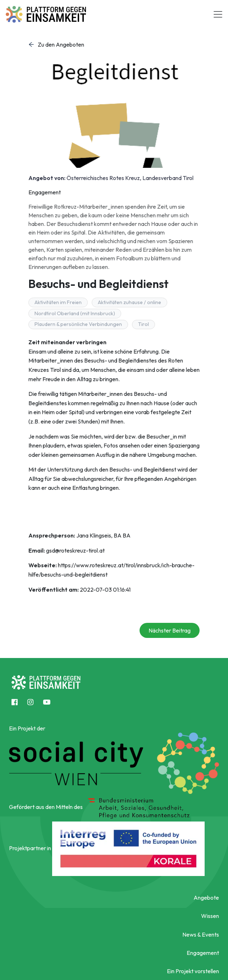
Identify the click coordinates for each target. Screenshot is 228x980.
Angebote (206, 898)
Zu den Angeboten (56, 44)
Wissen (210, 916)
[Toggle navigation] (218, 14)
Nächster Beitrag (170, 630)
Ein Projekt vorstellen (193, 971)
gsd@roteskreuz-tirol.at (75, 550)
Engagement (203, 953)
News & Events (201, 934)
